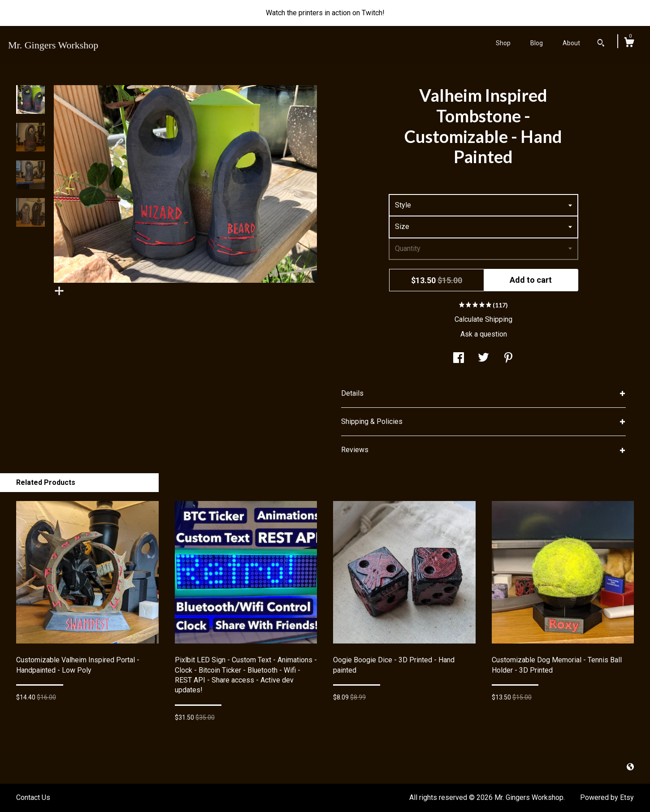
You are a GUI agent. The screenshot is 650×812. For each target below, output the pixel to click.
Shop (503, 43)
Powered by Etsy (607, 797)
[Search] (601, 44)
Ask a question (484, 334)
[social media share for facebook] (459, 359)
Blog (537, 43)
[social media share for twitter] (483, 359)
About (571, 43)
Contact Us (33, 797)
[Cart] (629, 43)
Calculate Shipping (483, 319)
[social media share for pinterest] (508, 359)
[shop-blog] (630, 767)
